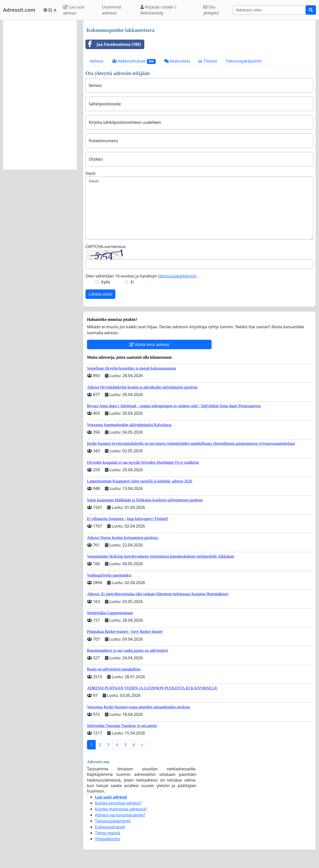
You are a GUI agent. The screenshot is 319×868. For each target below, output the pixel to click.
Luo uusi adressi (74, 10)
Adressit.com (19, 10)
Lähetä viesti (100, 294)
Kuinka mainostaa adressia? (121, 809)
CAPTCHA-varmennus (106, 247)
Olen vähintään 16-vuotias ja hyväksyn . (142, 276)
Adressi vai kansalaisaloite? (120, 815)
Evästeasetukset (110, 827)
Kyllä (106, 282)
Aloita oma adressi (149, 344)
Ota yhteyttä (211, 10)
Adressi (97, 61)
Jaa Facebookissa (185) (113, 44)
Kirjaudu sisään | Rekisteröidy (159, 10)
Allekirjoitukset (134, 61)
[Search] (269, 10)
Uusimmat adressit (112, 10)
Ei (132, 282)
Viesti (90, 173)
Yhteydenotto (108, 839)
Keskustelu (177, 61)
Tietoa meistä (108, 833)
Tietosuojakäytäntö (244, 61)
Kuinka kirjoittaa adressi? (118, 803)
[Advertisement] (40, 95)
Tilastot (208, 61)
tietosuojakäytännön (177, 276)
